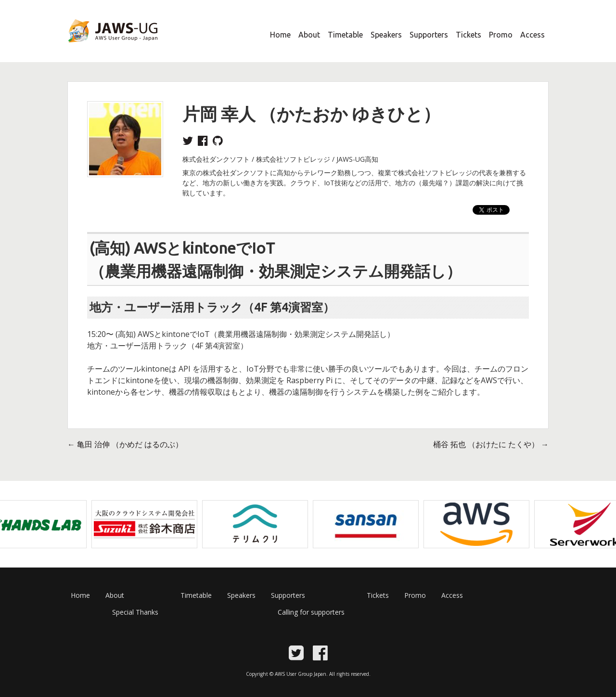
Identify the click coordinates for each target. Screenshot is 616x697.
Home (280, 35)
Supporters (429, 35)
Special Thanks (135, 612)
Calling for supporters (311, 612)
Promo (501, 35)
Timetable (345, 35)
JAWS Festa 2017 (97, 49)
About (309, 35)
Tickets (468, 35)
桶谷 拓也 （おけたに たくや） (491, 444)
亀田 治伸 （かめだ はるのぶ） (125, 444)
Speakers (386, 35)
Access (533, 35)
